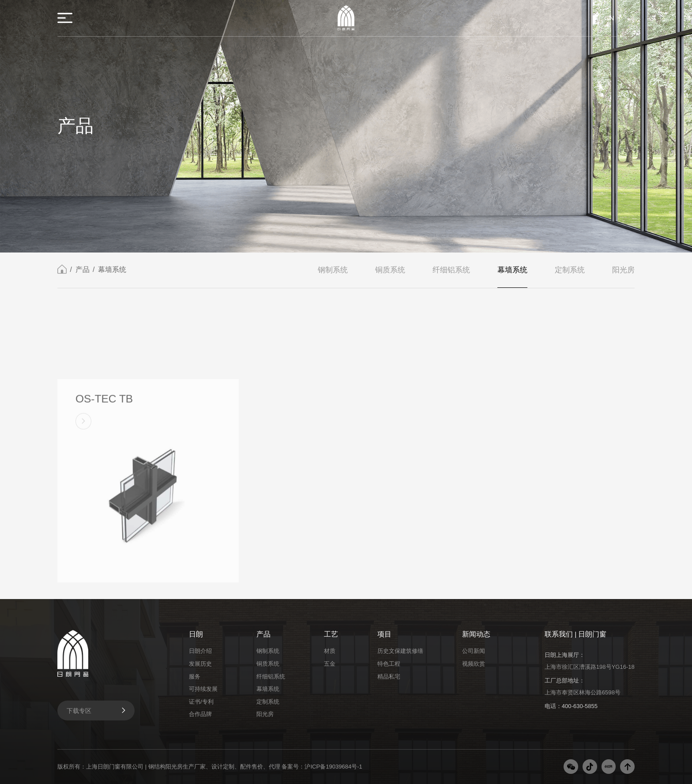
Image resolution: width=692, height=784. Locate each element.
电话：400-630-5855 (571, 706)
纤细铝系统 (451, 270)
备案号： (293, 767)
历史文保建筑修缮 (400, 651)
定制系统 (570, 270)
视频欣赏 (474, 664)
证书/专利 (201, 702)
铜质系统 (390, 270)
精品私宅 (389, 677)
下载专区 (97, 710)
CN (609, 18)
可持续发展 (203, 689)
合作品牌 (200, 714)
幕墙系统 (112, 270)
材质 (330, 651)
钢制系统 (333, 270)
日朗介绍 (200, 651)
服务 (195, 677)
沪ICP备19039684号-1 (333, 767)
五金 (330, 664)
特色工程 (389, 664)
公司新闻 (474, 651)
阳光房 (623, 270)
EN (630, 18)
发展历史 (200, 664)
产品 (83, 270)
